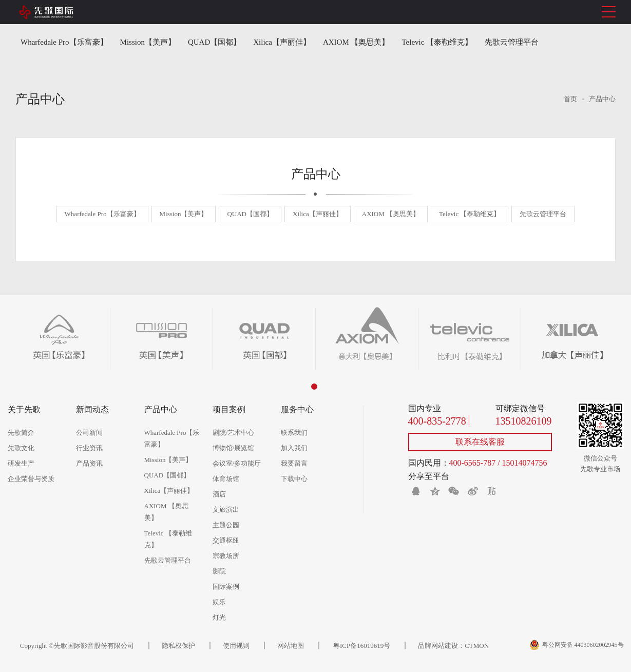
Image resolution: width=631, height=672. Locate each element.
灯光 (219, 617)
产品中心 (602, 99)
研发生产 (21, 463)
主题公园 (226, 525)
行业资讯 (89, 448)
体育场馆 (226, 479)
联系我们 (294, 433)
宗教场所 (226, 556)
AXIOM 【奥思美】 (356, 42)
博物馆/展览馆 (234, 448)
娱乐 (219, 602)
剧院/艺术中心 (234, 433)
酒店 (219, 494)
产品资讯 (89, 463)
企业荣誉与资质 (31, 479)
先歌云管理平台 (512, 42)
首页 (570, 99)
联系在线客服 (480, 442)
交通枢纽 (226, 540)
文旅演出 (226, 510)
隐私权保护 (178, 646)
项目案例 (229, 409)
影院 (219, 571)
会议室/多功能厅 (237, 463)
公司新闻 (89, 433)
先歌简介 (21, 433)
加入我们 (294, 448)
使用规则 (236, 646)
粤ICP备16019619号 (361, 646)
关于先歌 (24, 409)
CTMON (477, 646)
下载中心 (294, 479)
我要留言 (294, 463)
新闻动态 (92, 409)
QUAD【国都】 (214, 42)
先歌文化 (21, 448)
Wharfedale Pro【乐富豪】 (64, 42)
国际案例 (226, 587)
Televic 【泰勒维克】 (437, 42)
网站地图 (291, 646)
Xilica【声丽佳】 (282, 42)
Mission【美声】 (148, 42)
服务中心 (297, 409)
